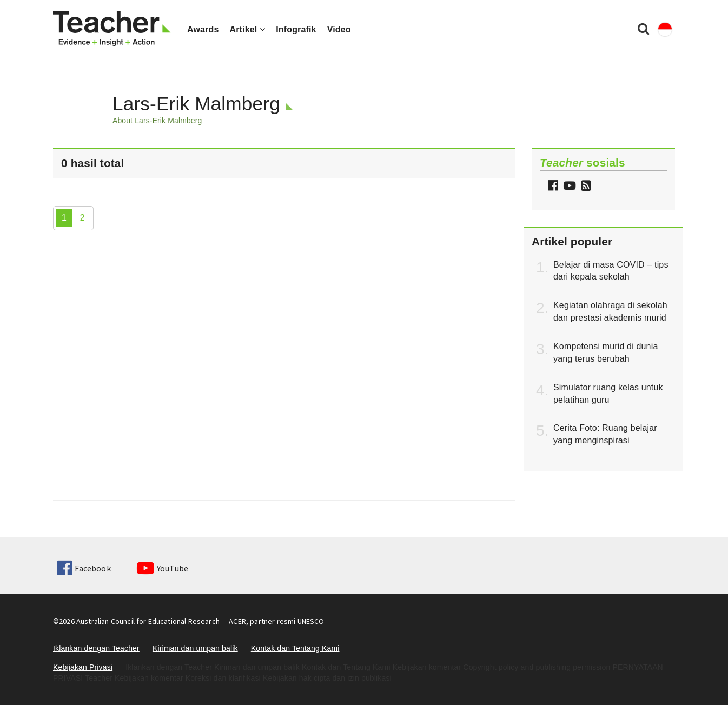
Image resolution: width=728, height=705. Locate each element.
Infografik (296, 29)
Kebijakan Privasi (83, 667)
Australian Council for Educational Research (148, 621)
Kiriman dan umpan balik (195, 648)
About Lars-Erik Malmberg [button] (157, 121)
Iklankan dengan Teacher (96, 648)
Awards (203, 29)
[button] (585, 187)
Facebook (84, 568)
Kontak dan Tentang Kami (295, 648)
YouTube (163, 568)
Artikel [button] (247, 29)
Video (339, 29)
